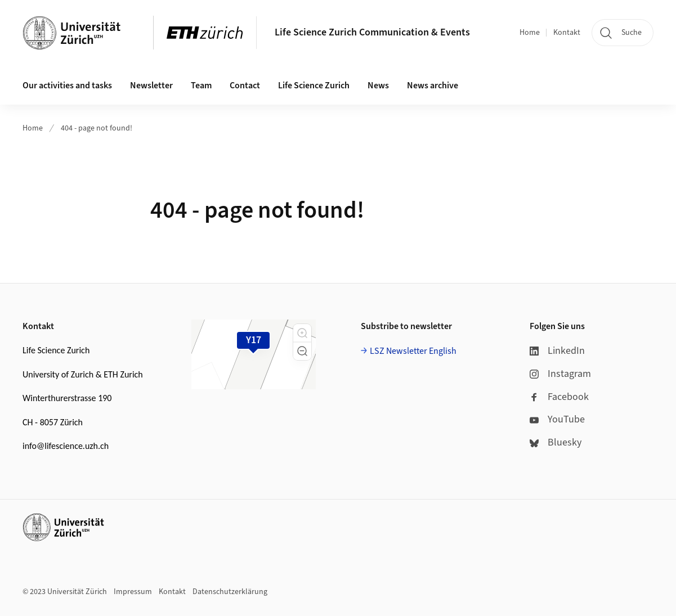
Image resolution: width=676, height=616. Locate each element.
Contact (245, 86)
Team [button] (201, 86)
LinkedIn (557, 351)
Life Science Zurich (314, 86)
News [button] (378, 86)
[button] (302, 333)
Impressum (133, 592)
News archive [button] (433, 86)
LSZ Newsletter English (413, 351)
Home (530, 33)
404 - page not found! (97, 128)
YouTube (557, 419)
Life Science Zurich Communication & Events (372, 32)
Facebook (559, 397)
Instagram (560, 374)
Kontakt (567, 33)
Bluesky (556, 442)
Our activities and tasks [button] (67, 86)
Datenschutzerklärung (230, 592)
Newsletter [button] (151, 86)
